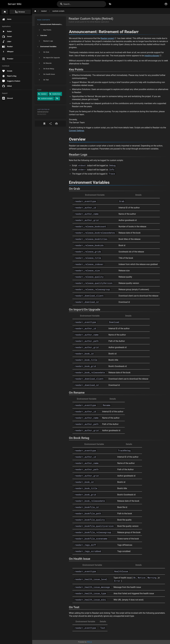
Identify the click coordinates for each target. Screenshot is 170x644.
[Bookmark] (44, 124)
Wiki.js (89, 642)
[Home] (5, 12)
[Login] (166, 4)
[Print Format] (56, 124)
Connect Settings (76, 131)
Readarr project (107, 38)
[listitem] (50, 24)
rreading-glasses (152, 56)
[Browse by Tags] (110, 4)
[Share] (50, 124)
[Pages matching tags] (57, 98)
